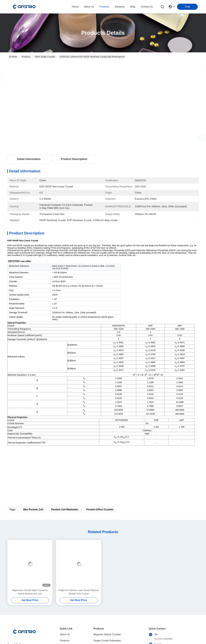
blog (133, 7)
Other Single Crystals (45, 57)
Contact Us (66, 612)
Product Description (74, 159)
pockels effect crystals (100, 462)
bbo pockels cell (33, 462)
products (104, 7)
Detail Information (29, 159)
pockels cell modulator (65, 462)
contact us (147, 7)
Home (75, 7)
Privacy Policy (14, 641)
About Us (65, 587)
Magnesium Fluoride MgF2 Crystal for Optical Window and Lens (30, 545)
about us (89, 7)
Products (26, 57)
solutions (120, 7)
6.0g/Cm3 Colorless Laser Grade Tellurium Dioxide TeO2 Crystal (79, 545)
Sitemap (26, 641)
